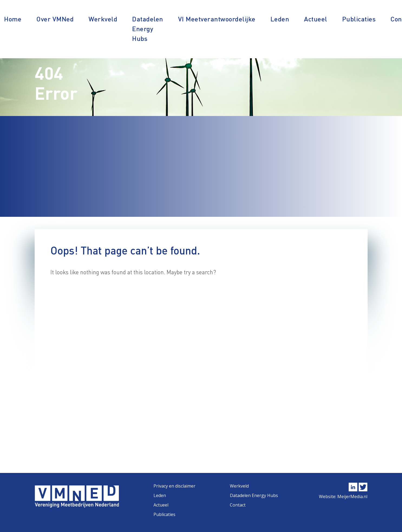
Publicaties (359, 19)
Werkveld (103, 19)
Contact (238, 505)
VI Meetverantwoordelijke (217, 19)
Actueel (316, 19)
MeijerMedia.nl (352, 496)
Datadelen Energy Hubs (148, 29)
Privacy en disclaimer (174, 486)
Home (13, 19)
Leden (280, 19)
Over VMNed (55, 19)
